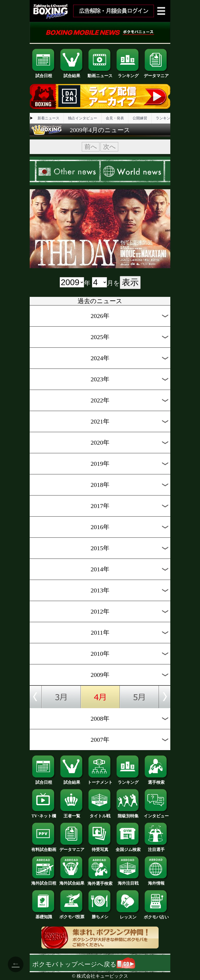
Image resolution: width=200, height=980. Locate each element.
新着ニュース (48, 118)
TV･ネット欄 (44, 814)
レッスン (128, 915)
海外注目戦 (128, 881)
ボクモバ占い (156, 915)
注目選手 (156, 848)
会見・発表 (115, 118)
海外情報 (156, 881)
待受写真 (100, 848)
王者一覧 (72, 814)
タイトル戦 (100, 814)
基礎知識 (44, 915)
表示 (130, 282)
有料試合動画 (44, 848)
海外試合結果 (72, 881)
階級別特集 (128, 814)
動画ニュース (100, 74)
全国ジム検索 (128, 848)
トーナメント (100, 780)
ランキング (128, 74)
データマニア (156, 74)
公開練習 (140, 118)
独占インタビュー (83, 118)
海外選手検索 (100, 881)
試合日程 (44, 74)
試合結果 (72, 74)
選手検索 (156, 780)
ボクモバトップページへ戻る (84, 964)
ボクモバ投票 (72, 915)
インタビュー (156, 814)
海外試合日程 (44, 881)
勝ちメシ (100, 915)
